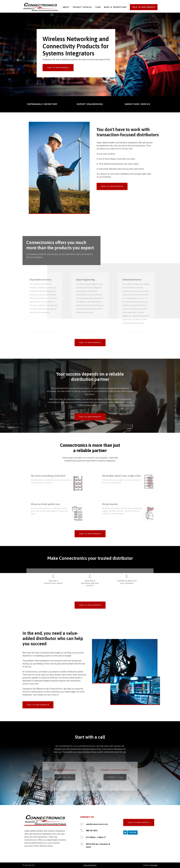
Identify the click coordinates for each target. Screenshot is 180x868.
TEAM (98, 7)
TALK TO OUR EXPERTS (144, 7)
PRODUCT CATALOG (82, 7)
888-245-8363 (92, 831)
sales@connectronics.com (97, 824)
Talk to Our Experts (58, 68)
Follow (133, 832)
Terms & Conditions (90, 865)
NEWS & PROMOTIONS (115, 7)
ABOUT (66, 7)
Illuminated (154, 865)
